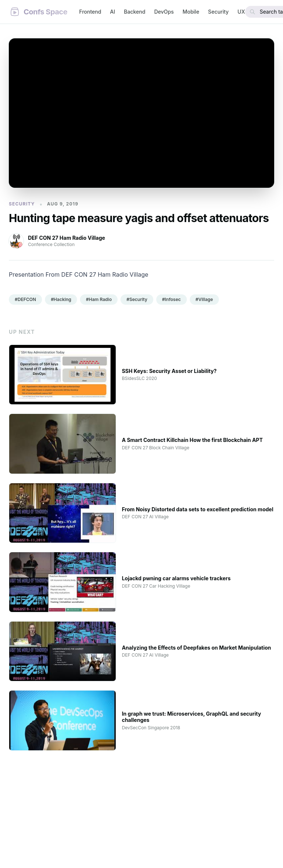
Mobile (191, 12)
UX (241, 12)
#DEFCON (25, 299)
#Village (204, 299)
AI (113, 12)
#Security (137, 299)
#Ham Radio (99, 299)
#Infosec (172, 299)
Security (219, 12)
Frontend (90, 12)
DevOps (164, 12)
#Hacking (61, 299)
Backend (134, 12)
